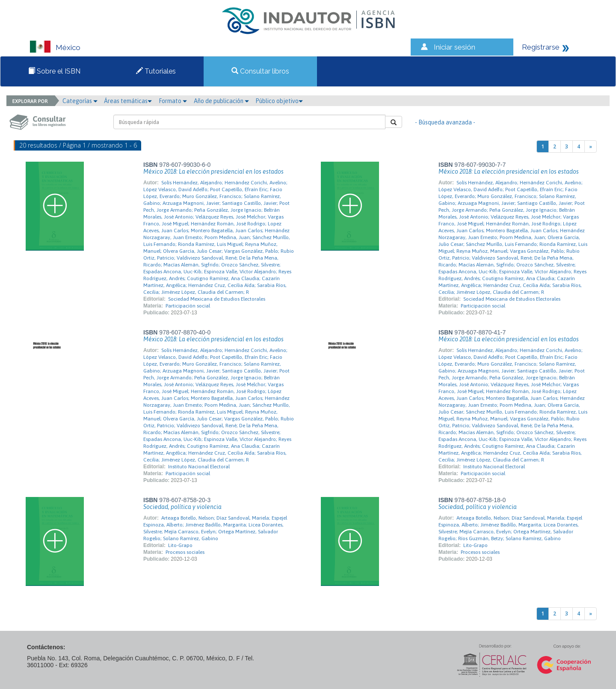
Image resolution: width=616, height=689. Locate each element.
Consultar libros (260, 71)
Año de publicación (221, 101)
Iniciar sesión (455, 47)
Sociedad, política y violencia (182, 507)
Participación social (188, 306)
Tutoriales (156, 71)
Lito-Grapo (180, 545)
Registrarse (541, 47)
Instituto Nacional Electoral (199, 467)
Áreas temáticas (128, 101)
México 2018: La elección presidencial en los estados (213, 172)
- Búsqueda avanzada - (445, 122)
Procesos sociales (185, 552)
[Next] (591, 146)
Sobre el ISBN (54, 71)
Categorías (80, 101)
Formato (173, 101)
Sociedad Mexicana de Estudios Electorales (217, 299)
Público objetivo (279, 101)
